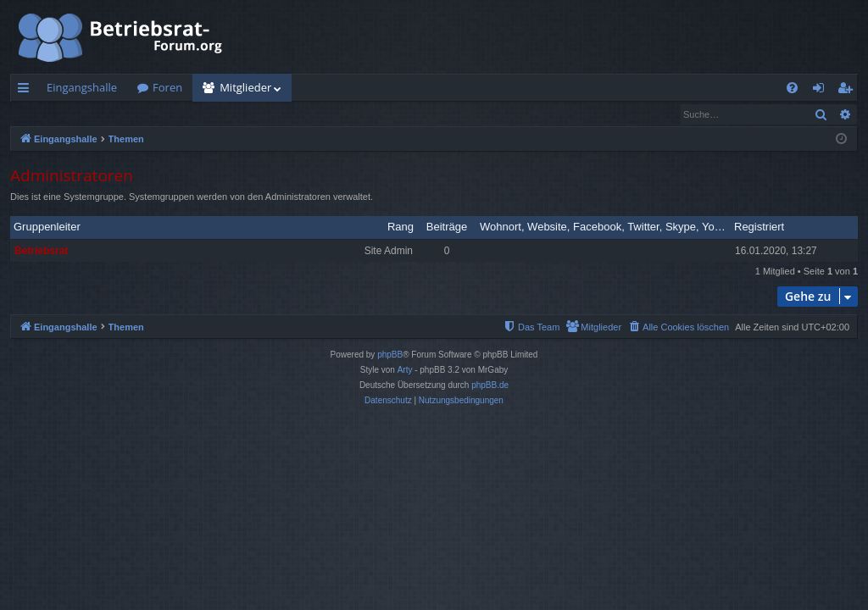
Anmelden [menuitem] (823, 91)
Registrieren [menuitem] (849, 91)
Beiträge (447, 227)
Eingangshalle (82, 87)
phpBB (390, 355)
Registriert (759, 227)
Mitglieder (245, 87)
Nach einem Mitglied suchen (92, 114)
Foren (167, 87)
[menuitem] (792, 88)
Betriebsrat (41, 252)
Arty (405, 371)
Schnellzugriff (27, 91)
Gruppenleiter (47, 227)
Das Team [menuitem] (207, 114)
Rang (401, 227)
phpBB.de (490, 386)
